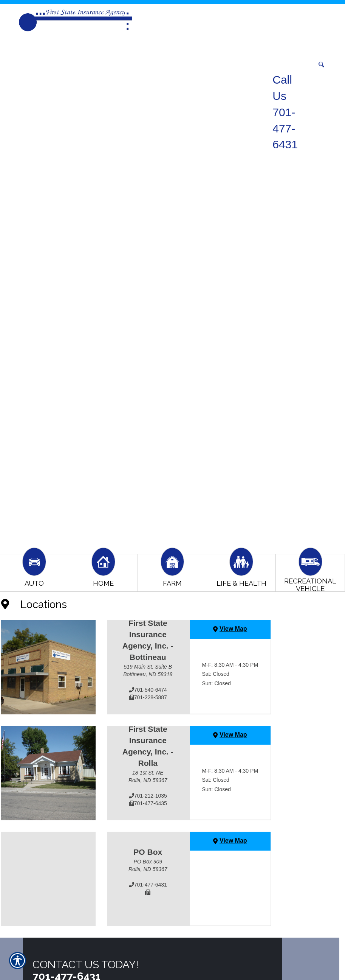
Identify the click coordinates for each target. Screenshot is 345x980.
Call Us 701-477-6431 (285, 112)
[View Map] (230, 629)
